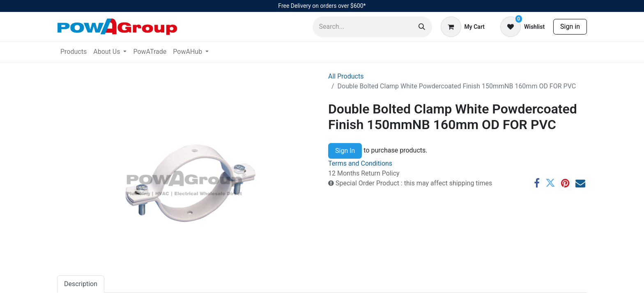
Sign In (345, 151)
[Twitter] (550, 183)
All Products (346, 76)
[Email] (580, 183)
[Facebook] (537, 183)
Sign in (570, 27)
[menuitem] (74, 52)
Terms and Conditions (360, 163)
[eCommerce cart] (463, 27)
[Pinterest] (565, 183)
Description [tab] (81, 284)
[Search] (422, 27)
